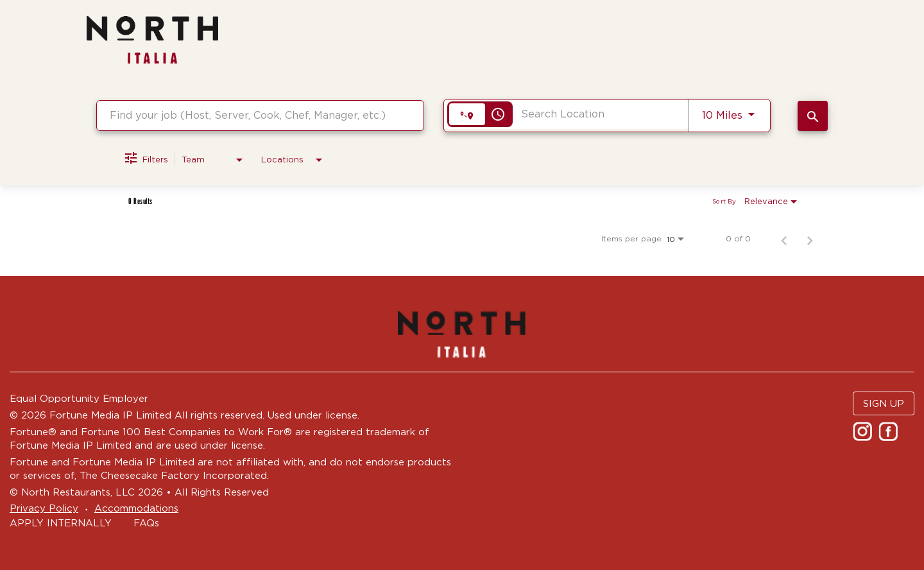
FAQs (146, 523)
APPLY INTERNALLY (61, 523)
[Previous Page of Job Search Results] (784, 239)
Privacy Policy (44, 508)
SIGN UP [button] (884, 403)
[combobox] (260, 115)
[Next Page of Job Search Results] (810, 239)
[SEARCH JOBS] (813, 116)
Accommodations (136, 508)
